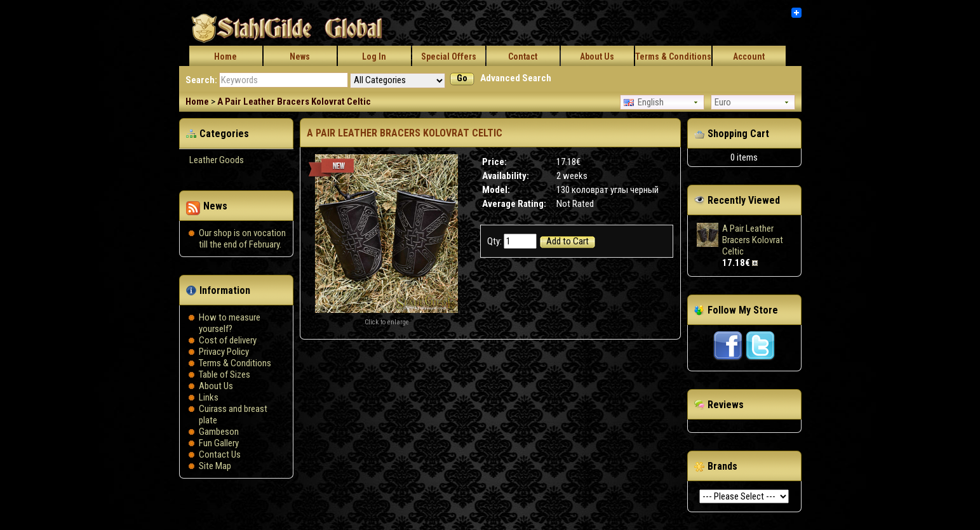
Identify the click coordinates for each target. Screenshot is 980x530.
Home (225, 56)
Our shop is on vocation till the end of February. (242, 239)
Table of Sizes (225, 374)
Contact (523, 56)
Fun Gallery (219, 443)
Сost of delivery (228, 340)
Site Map (215, 466)
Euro (723, 102)
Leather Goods (217, 160)
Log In (374, 56)
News (300, 56)
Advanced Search (516, 78)
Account (749, 56)
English (644, 102)
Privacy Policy (224, 352)
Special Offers (449, 56)
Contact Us (220, 454)
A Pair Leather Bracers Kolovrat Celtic (294, 102)
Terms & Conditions (673, 56)
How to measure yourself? (230, 323)
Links (209, 397)
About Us (597, 56)
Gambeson (219, 432)
